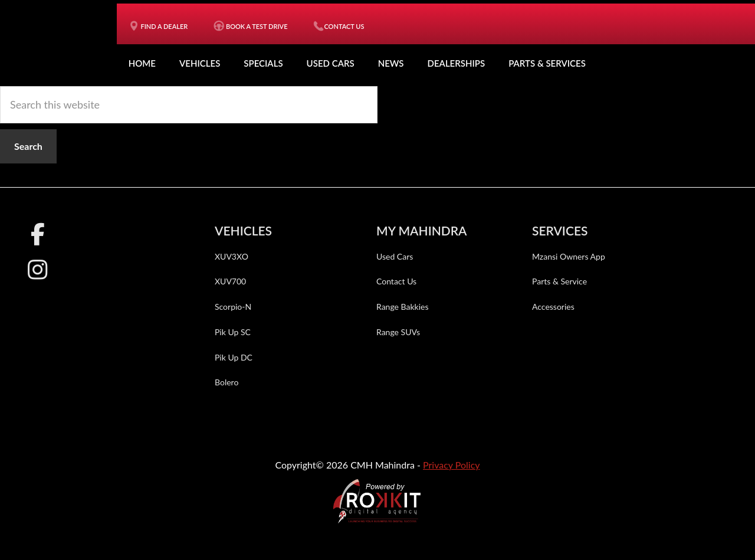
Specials (263, 63)
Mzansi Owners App (569, 256)
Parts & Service (559, 281)
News (391, 63)
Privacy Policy (452, 465)
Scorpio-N (233, 307)
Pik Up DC (234, 357)
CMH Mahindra (64, 41)
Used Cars (331, 63)
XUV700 (230, 281)
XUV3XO (232, 256)
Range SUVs (398, 332)
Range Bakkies (403, 307)
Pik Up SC (233, 332)
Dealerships (457, 63)
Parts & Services (547, 63)
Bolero (226, 382)
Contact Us (396, 281)
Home (142, 63)
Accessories (553, 307)
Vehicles (200, 63)
